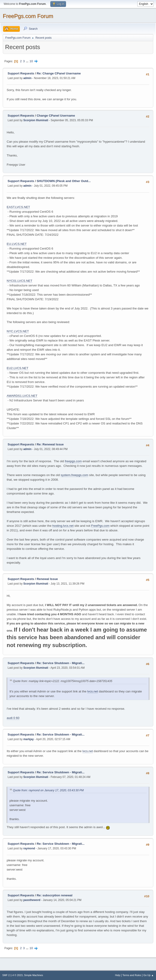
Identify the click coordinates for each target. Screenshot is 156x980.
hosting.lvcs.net (63, 526)
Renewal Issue (47, 579)
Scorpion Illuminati (36, 120)
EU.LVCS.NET (17, 244)
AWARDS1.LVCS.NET (22, 396)
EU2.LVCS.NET (18, 368)
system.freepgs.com (74, 475)
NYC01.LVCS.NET (19, 281)
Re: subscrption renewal (55, 895)
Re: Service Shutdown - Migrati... (61, 663)
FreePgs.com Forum (28, 16)
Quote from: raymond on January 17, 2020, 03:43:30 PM (48, 791)
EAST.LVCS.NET (18, 207)
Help (118, 975)
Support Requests (21, 73)
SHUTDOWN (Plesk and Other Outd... (64, 181)
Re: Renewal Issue (50, 444)
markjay (28, 739)
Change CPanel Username (56, 116)
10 (31, 61)
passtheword (32, 900)
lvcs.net (93, 691)
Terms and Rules (132, 975)
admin (27, 78)
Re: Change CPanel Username (59, 73)
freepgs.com (73, 461)
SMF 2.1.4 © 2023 (12, 975)
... (28, 61)
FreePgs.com (100, 526)
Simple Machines (33, 975)
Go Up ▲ (148, 975)
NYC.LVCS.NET (18, 331)
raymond (29, 848)
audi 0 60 (13, 718)
